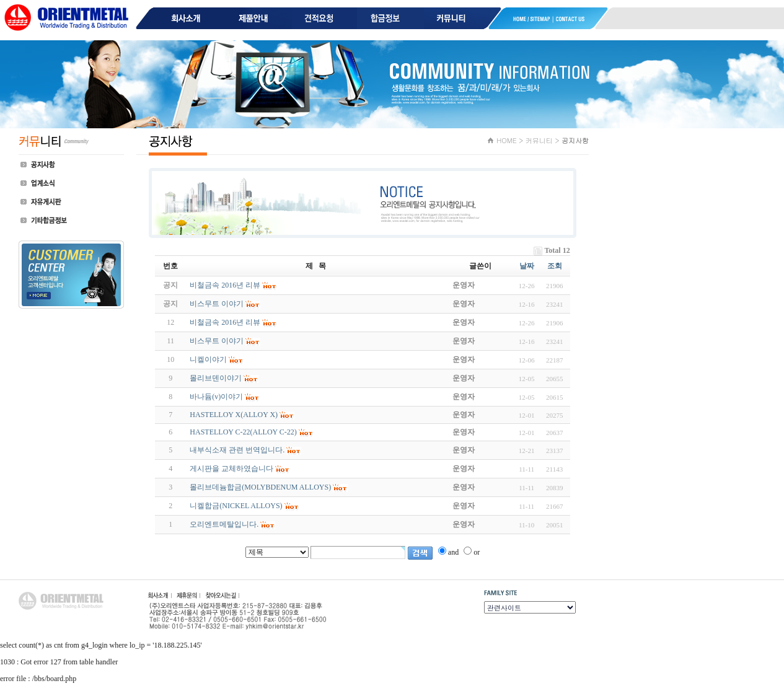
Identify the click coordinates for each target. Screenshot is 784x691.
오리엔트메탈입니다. (224, 524)
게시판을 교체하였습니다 (231, 469)
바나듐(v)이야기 (216, 397)
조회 (555, 266)
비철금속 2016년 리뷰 (225, 322)
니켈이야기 (208, 359)
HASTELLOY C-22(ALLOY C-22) (243, 432)
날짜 (527, 266)
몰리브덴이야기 (216, 378)
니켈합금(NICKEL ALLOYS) (236, 506)
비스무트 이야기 (217, 341)
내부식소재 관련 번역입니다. (237, 450)
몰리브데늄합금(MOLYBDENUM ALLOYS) (260, 487)
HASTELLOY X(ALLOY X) (234, 415)
